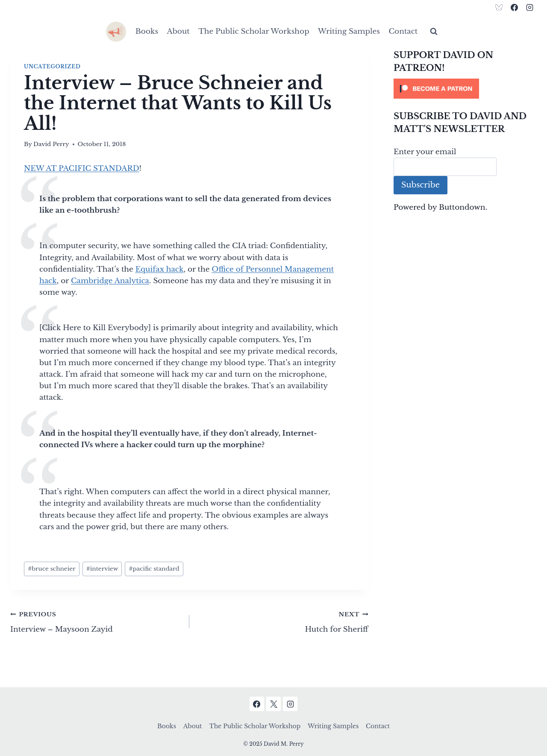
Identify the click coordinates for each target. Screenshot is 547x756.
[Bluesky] (499, 7)
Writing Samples (349, 31)
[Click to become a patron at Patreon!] (465, 89)
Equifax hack (160, 269)
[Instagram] (529, 7)
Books (147, 31)
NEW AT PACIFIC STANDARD (82, 168)
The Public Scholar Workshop (254, 31)
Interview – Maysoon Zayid (96, 621)
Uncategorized (52, 66)
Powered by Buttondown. (440, 207)
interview (102, 569)
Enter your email (425, 152)
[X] (273, 704)
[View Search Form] (434, 32)
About (178, 31)
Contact (403, 31)
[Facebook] (514, 7)
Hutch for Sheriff (282, 621)
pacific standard (154, 569)
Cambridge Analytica (110, 281)
